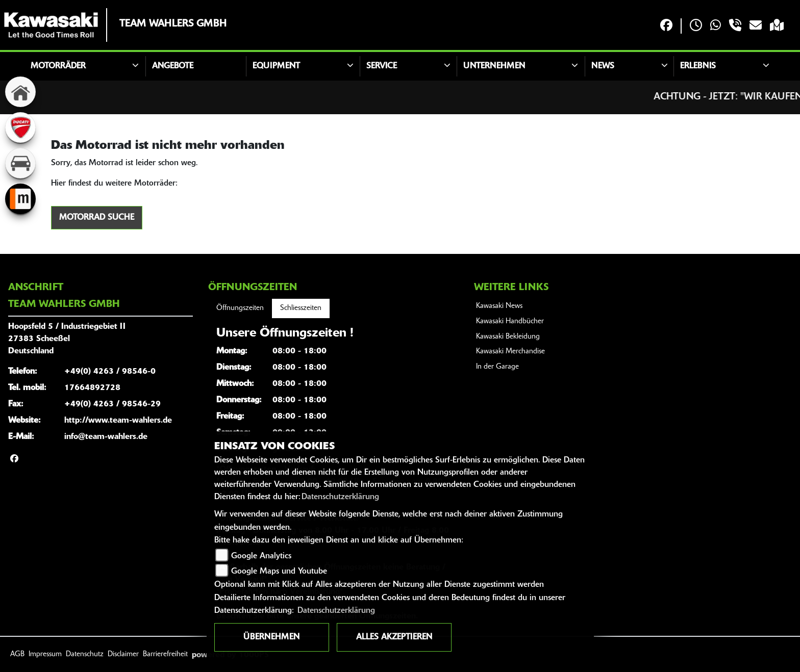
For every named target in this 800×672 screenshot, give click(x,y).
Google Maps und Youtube (279, 572)
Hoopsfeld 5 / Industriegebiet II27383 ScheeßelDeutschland (67, 339)
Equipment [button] (276, 66)
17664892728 (92, 388)
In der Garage (497, 367)
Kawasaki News (499, 306)
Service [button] (382, 66)
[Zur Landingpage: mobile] (20, 199)
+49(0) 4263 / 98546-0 (110, 372)
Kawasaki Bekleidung (508, 337)
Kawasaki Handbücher (510, 321)
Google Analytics (261, 556)
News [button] (603, 66)
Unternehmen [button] (494, 66)
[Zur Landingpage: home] (20, 92)
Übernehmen (271, 637)
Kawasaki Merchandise (510, 352)
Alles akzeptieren (394, 637)
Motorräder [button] (58, 66)
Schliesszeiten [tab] (301, 308)
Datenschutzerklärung (340, 497)
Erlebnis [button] (698, 66)
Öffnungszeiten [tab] (240, 308)
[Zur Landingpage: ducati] (20, 127)
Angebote (173, 66)
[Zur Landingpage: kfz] (20, 163)
